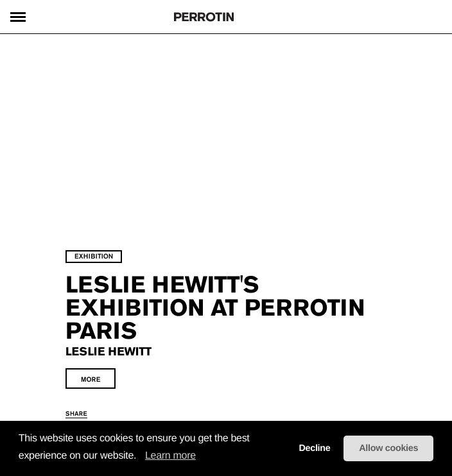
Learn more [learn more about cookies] (170, 456)
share (76, 413)
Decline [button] (314, 448)
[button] (141, 456)
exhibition (94, 256)
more (91, 379)
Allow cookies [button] (388, 448)
